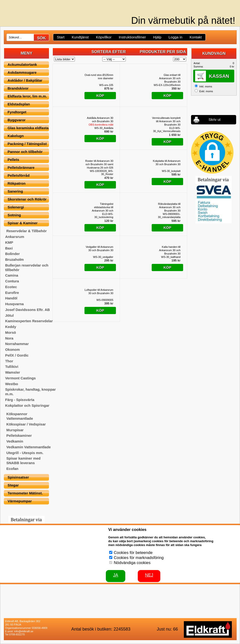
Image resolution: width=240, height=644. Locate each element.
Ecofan (12, 469)
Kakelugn (16, 136)
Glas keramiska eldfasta (28, 128)
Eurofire (12, 293)
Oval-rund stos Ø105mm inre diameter (99, 77)
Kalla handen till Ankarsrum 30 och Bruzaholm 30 (170, 250)
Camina (12, 275)
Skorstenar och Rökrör (27, 199)
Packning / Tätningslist (27, 144)
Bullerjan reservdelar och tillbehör (27, 267)
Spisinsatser (18, 477)
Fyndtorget (17, 112)
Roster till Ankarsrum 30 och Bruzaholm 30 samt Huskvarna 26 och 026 (99, 164)
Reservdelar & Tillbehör (26, 231)
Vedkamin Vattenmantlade (28, 447)
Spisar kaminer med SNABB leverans (23, 461)
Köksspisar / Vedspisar (26, 424)
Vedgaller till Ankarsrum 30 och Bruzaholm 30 (99, 249)
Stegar (13, 485)
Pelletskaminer (19, 435)
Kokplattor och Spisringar (27, 405)
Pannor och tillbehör (25, 152)
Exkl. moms (206, 91)
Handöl (11, 298)
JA (116, 575)
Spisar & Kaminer (22, 223)
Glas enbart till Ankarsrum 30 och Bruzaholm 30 (170, 78)
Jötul (9, 315)
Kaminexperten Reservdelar (29, 321)
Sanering (15, 191)
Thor (9, 361)
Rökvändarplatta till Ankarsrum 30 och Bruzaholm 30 (169, 207)
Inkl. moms (206, 86)
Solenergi (16, 207)
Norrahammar (17, 344)
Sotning (14, 215)
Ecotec (11, 287)
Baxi (9, 248)
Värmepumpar (20, 501)
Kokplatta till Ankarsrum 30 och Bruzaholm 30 (167, 163)
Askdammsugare (22, 72)
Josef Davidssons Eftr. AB (27, 310)
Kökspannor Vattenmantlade (20, 416)
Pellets (13, 160)
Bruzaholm (14, 259)
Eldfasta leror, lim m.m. (27, 96)
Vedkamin (15, 441)
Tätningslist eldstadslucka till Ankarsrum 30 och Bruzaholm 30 (103, 207)
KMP (9, 242)
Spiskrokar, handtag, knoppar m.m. (30, 392)
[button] (212, 152)
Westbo (12, 384)
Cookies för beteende (133, 553)
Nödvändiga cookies (132, 563)
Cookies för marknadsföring (139, 558)
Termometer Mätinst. (25, 493)
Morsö (10, 332)
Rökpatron (16, 183)
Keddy (11, 327)
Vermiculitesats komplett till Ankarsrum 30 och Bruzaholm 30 (166, 121)
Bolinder (12, 254)
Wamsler (12, 372)
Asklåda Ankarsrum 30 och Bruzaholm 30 (100, 121)
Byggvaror (16, 120)
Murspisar (15, 430)
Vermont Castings (20, 378)
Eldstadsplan (19, 104)
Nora (9, 338)
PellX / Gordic (17, 355)
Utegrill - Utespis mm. (25, 453)
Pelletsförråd (18, 175)
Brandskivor (18, 88)
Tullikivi (12, 367)
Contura (12, 281)
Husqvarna (14, 304)
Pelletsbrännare (21, 167)
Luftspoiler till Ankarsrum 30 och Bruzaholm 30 (99, 292)
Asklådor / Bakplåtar (25, 80)
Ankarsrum (15, 237)
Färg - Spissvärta (20, 400)
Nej (149, 575)
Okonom (12, 349)
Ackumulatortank (22, 64)
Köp (100, 95)
